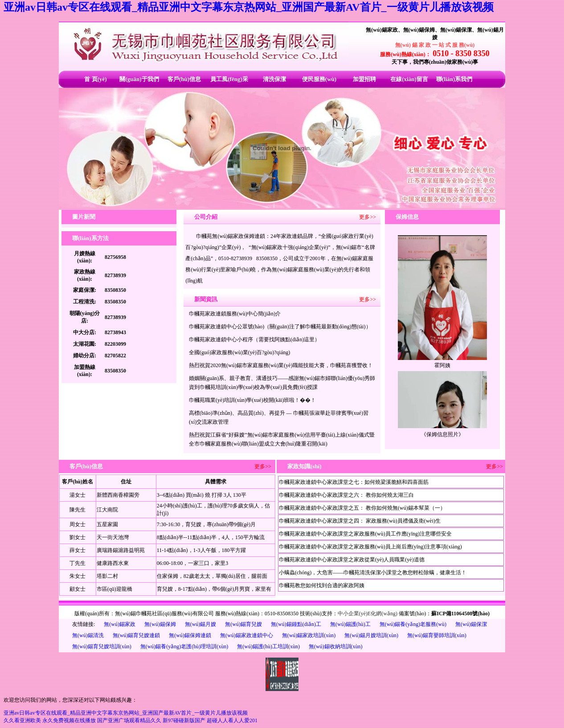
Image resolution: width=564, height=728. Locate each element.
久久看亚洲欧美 (22, 720)
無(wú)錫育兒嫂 (243, 624)
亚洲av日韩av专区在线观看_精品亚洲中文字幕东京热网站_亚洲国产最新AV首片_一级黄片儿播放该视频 (249, 7)
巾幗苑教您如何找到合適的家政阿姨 (322, 585)
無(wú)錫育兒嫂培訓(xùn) (102, 646)
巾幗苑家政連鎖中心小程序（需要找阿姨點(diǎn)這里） (254, 339)
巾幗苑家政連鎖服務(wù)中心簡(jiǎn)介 (235, 314)
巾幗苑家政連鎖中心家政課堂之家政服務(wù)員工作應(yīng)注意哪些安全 (365, 534)
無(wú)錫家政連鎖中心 (247, 635)
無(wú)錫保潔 (471, 624)
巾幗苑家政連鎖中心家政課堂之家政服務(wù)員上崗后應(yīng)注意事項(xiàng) (370, 547)
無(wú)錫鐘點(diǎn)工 (296, 624)
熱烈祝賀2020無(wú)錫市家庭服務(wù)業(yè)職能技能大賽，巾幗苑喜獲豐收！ (281, 365)
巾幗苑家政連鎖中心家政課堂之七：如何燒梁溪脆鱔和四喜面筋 (354, 482)
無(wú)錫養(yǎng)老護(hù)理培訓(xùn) (184, 646)
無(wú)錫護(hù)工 (350, 624)
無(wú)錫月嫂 (201, 624)
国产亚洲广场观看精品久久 (129, 720)
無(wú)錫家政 (120, 624)
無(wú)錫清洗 (88, 635)
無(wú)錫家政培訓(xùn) (309, 635)
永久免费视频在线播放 (69, 720)
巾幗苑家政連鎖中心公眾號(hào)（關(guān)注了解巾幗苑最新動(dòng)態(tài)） (280, 327)
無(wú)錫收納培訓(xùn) (336, 646)
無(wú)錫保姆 (160, 624)
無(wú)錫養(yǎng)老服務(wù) (413, 624)
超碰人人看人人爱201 (232, 720)
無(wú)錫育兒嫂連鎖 (137, 635)
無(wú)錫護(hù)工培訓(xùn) (268, 646)
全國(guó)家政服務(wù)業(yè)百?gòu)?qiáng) (239, 352)
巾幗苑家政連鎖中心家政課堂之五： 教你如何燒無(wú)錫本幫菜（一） (362, 508)
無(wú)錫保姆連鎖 (190, 635)
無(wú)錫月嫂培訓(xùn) (371, 635)
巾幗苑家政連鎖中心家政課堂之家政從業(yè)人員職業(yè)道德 (352, 560)
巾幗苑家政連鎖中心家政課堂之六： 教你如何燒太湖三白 (346, 495)
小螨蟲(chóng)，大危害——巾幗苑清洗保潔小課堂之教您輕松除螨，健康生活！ (373, 573)
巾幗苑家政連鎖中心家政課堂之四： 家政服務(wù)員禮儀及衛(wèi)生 (360, 521)
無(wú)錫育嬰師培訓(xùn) (437, 635)
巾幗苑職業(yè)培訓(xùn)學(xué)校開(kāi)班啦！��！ (252, 400)
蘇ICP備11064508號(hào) (460, 613)
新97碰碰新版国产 (184, 720)
